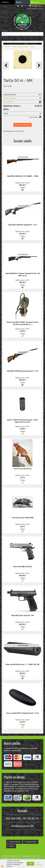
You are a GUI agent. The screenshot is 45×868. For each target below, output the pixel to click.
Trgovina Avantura (15, 842)
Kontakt (12, 846)
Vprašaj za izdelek (10, 98)
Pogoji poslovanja (31, 842)
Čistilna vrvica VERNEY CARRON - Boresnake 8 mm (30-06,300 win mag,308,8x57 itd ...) (23, 323)
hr (39, 6)
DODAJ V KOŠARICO (22, 125)
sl (30, 6)
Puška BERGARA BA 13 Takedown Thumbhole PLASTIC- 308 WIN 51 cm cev (23, 274)
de (42, 6)
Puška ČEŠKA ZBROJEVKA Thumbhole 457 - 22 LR (22, 225)
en (33, 6)
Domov (7, 47)
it (36, 6)
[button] (39, 66)
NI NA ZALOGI (23, 157)
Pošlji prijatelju (8, 102)
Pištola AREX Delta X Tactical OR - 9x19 (23, 615)
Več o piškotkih (39, 864)
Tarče (32, 47)
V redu (30, 864)
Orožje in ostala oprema (20, 47)
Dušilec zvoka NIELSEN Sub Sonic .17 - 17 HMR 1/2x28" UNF (22, 664)
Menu (19, 2)
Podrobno (5, 2)
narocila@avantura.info (31, 858)
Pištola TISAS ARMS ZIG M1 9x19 (23, 566)
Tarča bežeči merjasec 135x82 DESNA (23, 517)
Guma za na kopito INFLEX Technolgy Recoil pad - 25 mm (23, 713)
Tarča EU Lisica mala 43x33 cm (22, 469)
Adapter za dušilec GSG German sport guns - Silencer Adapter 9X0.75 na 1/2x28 (22, 421)
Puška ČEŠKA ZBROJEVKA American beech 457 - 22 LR (22, 371)
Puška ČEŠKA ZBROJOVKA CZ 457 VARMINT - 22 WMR (22, 176)
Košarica (35, 2)
